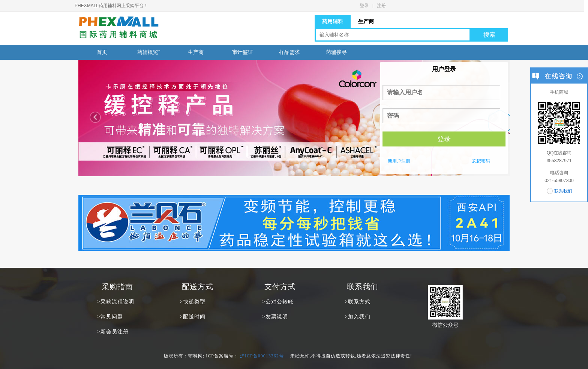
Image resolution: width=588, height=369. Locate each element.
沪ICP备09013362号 (262, 356)
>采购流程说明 (116, 302)
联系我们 (563, 191)
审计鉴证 (243, 52)
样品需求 (289, 52)
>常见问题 (110, 317)
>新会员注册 (113, 332)
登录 (364, 6)
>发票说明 (275, 317)
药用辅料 (333, 21)
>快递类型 (193, 302)
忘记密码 (481, 161)
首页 (102, 52)
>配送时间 (193, 317)
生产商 (366, 21)
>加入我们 (358, 317)
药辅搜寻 (336, 52)
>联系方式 (358, 302)
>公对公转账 (278, 302)
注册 (381, 6)
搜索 (489, 35)
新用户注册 (399, 161)
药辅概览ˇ (149, 52)
